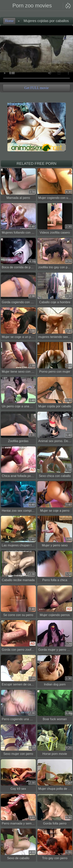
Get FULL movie (36, 88)
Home (9, 21)
